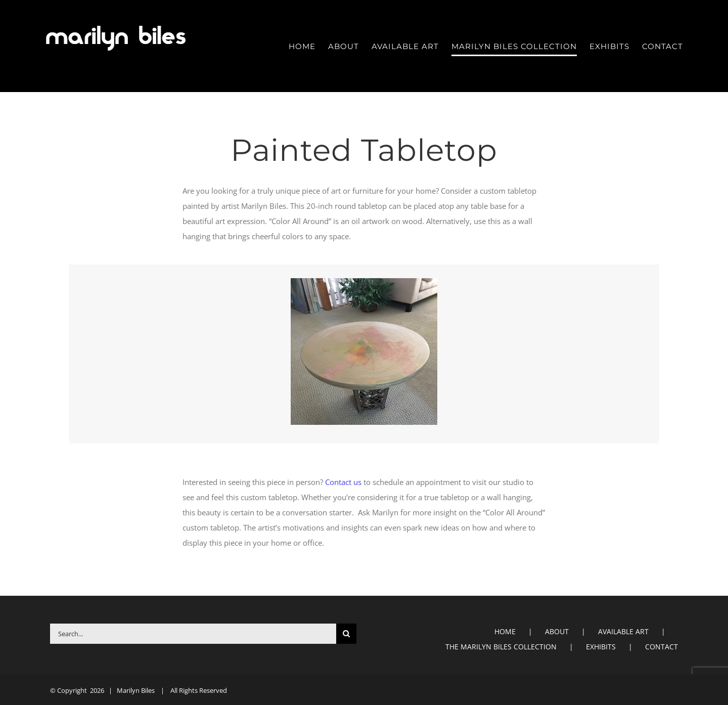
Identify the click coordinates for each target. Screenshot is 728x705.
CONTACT (662, 647)
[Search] (346, 634)
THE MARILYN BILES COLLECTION (501, 647)
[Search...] (193, 634)
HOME (505, 631)
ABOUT (557, 631)
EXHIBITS (601, 647)
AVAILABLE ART (623, 631)
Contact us (343, 482)
